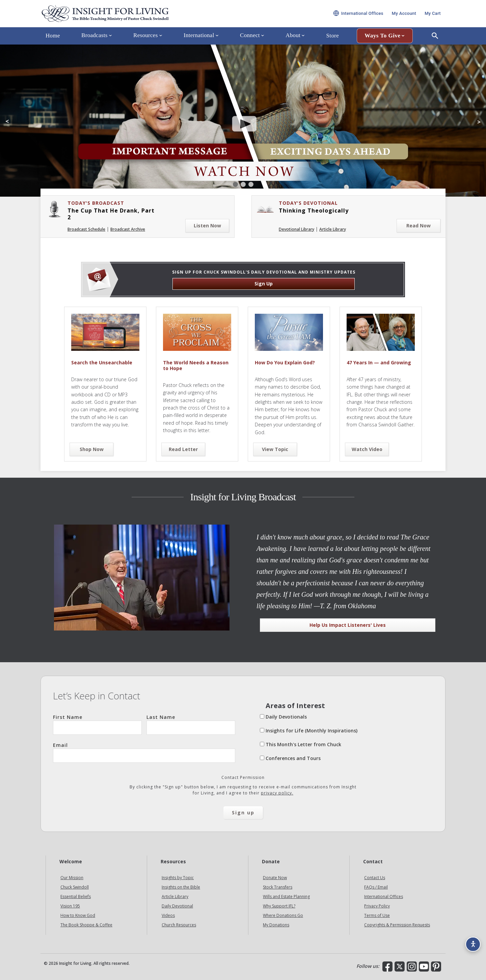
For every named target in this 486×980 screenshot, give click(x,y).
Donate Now (275, 878)
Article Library (333, 229)
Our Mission (72, 878)
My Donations (276, 925)
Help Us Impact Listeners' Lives (348, 625)
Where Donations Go (283, 915)
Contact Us (375, 878)
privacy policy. (277, 793)
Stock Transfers (278, 887)
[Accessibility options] (471, 942)
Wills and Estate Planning (286, 897)
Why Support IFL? (279, 906)
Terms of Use (377, 915)
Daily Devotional (177, 906)
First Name (97, 724)
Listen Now (207, 226)
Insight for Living (122, 18)
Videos (168, 915)
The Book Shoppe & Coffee (86, 925)
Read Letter (183, 449)
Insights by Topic (178, 878)
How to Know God (78, 915)
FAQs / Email (376, 887)
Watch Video (367, 449)
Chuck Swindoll (75, 887)
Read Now (418, 226)
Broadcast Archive (128, 229)
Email (144, 752)
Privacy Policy (377, 906)
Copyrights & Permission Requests (397, 925)
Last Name (191, 724)
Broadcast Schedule (86, 229)
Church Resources (179, 925)
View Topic (275, 449)
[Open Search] (435, 45)
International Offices (384, 897)
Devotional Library (296, 229)
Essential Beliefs (76, 897)
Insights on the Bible (181, 887)
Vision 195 (70, 906)
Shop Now (92, 449)
